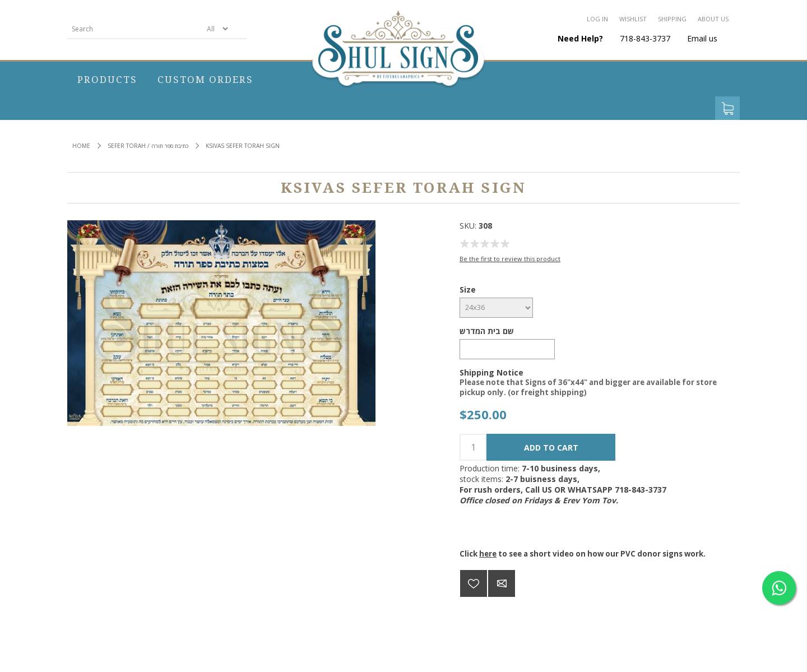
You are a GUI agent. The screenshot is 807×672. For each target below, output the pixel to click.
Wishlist (633, 19)
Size (468, 289)
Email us (702, 38)
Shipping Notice (491, 372)
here (488, 554)
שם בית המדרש (487, 331)
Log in (597, 19)
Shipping (672, 19)
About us (713, 19)
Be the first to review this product (510, 259)
